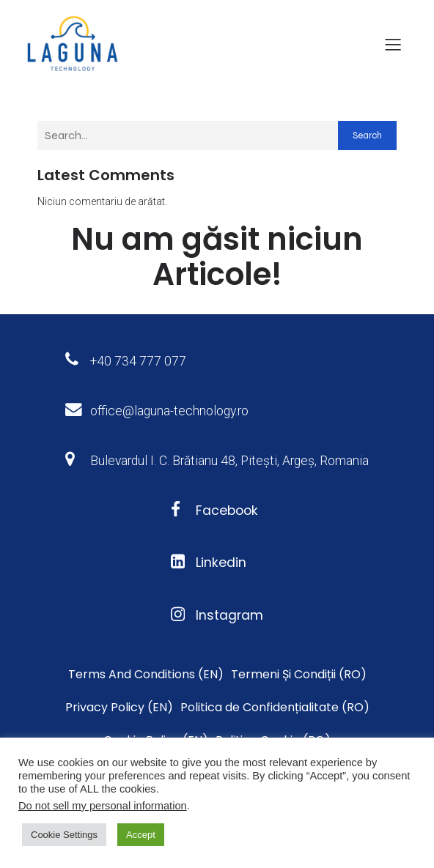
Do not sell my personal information (103, 806)
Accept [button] (141, 835)
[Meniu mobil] (393, 44)
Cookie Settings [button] (64, 835)
